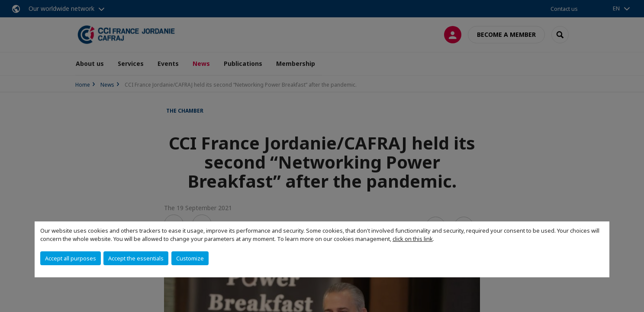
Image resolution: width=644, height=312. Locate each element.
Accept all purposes (71, 258)
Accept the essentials (136, 258)
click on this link (413, 239)
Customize (190, 258)
